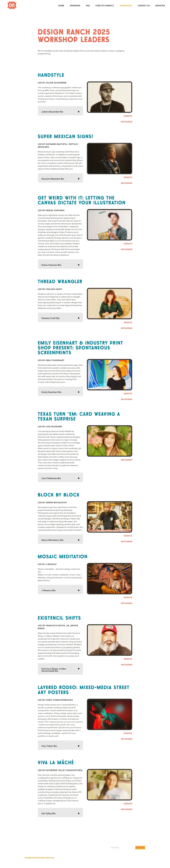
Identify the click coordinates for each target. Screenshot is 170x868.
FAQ (88, 6)
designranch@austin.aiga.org (39, 858)
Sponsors (75, 6)
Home (61, 6)
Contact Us (144, 6)
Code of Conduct (105, 6)
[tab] (60, 111)
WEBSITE (128, 116)
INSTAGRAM (127, 122)
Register (160, 6)
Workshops (126, 6)
